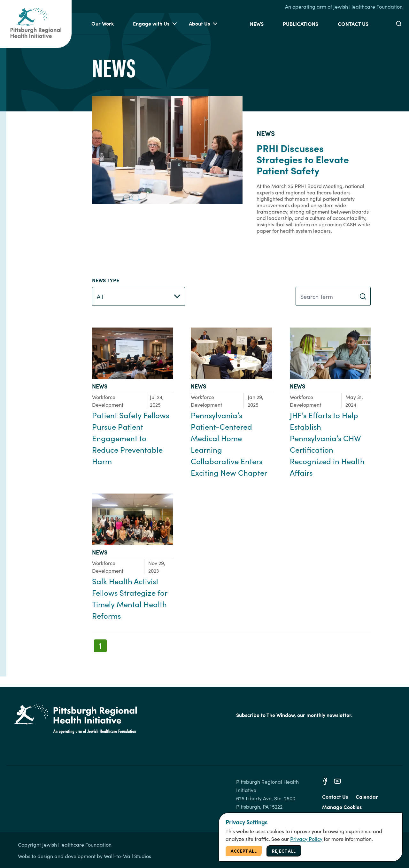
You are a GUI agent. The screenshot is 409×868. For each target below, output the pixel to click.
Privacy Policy (306, 839)
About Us (203, 24)
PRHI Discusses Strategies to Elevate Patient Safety (303, 159)
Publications (301, 24)
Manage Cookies (342, 807)
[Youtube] (337, 781)
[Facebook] (325, 781)
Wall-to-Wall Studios (127, 856)
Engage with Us (155, 24)
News (257, 24)
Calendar (367, 796)
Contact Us (353, 24)
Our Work (103, 23)
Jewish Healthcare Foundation (368, 6)
